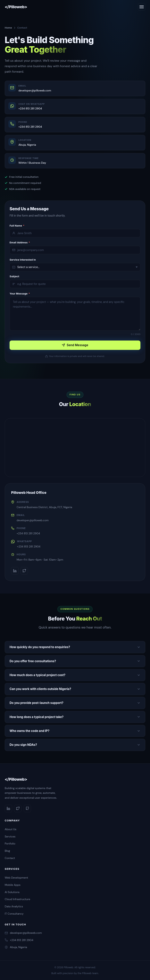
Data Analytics (14, 906)
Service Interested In (23, 260)
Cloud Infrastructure (17, 899)
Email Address (20, 243)
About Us (11, 829)
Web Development (16, 878)
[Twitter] (24, 571)
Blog (7, 851)
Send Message (75, 345)
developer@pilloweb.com (33, 520)
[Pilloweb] (75, 779)
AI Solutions (12, 892)
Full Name (17, 226)
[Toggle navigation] (142, 7)
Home (8, 28)
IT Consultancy (14, 914)
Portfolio (10, 844)
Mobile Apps (13, 885)
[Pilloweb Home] (16, 7)
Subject (14, 276)
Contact (10, 858)
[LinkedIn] (15, 571)
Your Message (20, 294)
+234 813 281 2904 (28, 533)
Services (10, 836)
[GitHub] (27, 808)
